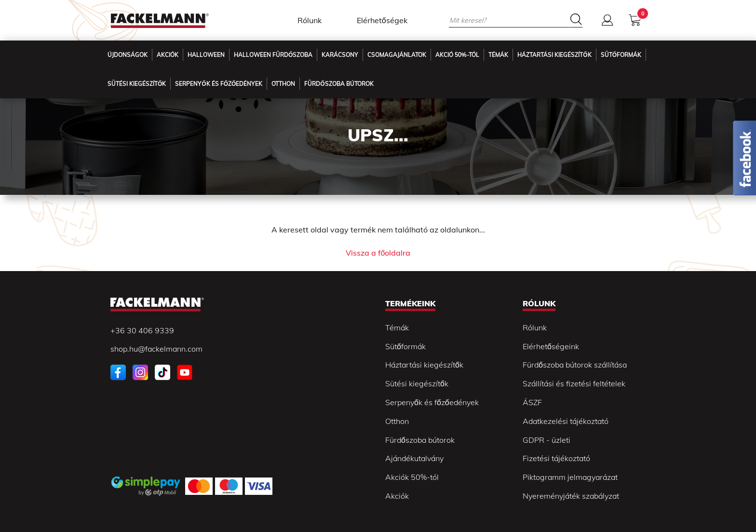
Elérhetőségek (382, 20)
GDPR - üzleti (547, 440)
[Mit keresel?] (509, 20)
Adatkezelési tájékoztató (566, 421)
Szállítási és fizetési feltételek (574, 383)
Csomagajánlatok (397, 55)
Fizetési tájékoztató (556, 458)
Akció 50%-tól (457, 55)
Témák (498, 55)
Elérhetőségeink (551, 346)
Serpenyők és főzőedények (219, 84)
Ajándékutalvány (414, 458)
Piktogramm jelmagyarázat (570, 477)
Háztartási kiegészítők (554, 55)
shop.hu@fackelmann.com (156, 349)
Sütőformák (621, 55)
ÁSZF (532, 402)
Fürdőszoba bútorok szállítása (575, 365)
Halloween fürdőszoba (273, 55)
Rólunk (310, 20)
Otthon (283, 84)
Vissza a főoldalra (378, 253)
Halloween (206, 55)
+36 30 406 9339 (142, 330)
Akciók (168, 55)
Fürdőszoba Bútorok (339, 84)
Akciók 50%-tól (412, 477)
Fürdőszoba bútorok (420, 440)
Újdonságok (128, 55)
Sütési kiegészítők (137, 84)
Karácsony (340, 55)
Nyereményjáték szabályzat (571, 496)
